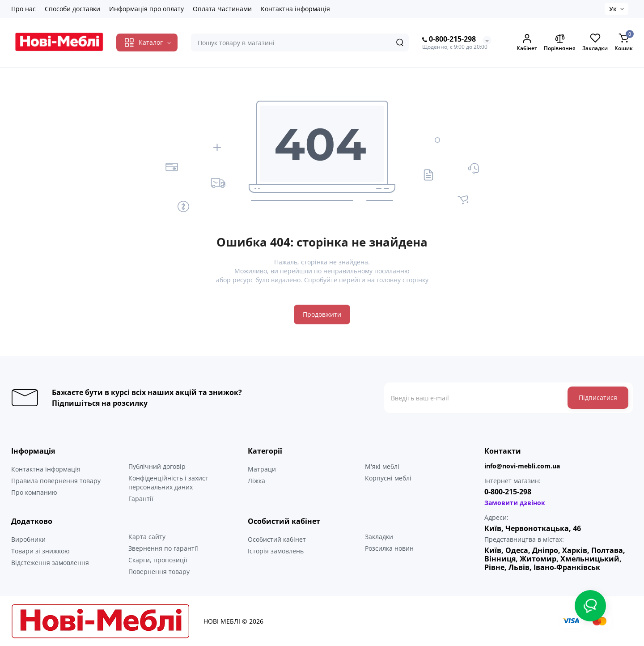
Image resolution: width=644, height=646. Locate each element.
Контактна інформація (295, 9)
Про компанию (34, 492)
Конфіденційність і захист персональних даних (168, 482)
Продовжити (322, 314)
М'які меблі (382, 466)
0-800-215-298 (449, 39)
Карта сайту (147, 537)
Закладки (379, 537)
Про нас (23, 9)
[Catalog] (147, 42)
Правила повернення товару (56, 481)
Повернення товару (159, 572)
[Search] (400, 42)
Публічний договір (157, 466)
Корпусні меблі (388, 478)
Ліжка (256, 481)
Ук (613, 9)
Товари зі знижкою (40, 551)
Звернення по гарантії (163, 548)
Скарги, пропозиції (158, 560)
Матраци (262, 469)
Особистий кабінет (277, 539)
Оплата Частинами (222, 9)
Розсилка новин (389, 548)
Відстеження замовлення (50, 563)
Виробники (28, 539)
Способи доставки (72, 9)
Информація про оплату (146, 9)
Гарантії (141, 499)
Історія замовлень (276, 551)
